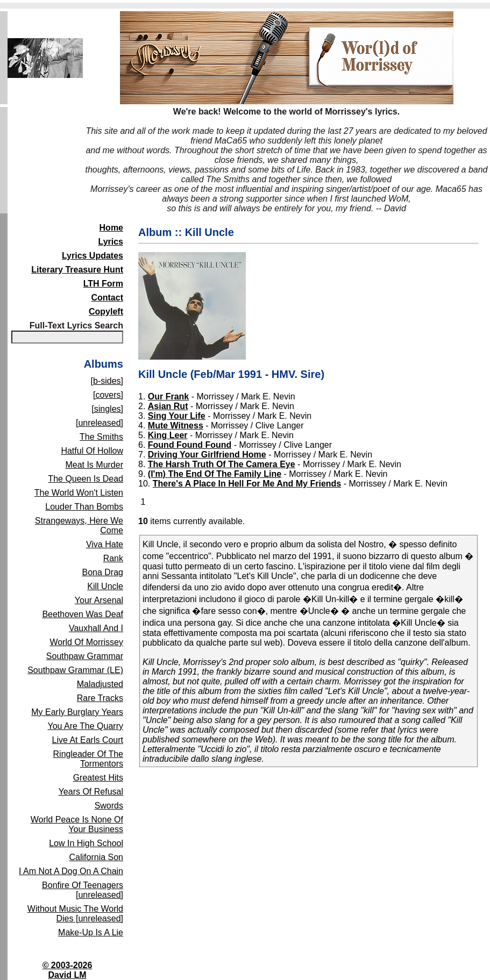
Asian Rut (168, 406)
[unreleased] (100, 423)
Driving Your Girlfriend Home (207, 455)
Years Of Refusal (91, 792)
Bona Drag (103, 572)
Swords (109, 806)
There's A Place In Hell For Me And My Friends (247, 484)
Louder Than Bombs (84, 507)
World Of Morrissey (86, 642)
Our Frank (168, 396)
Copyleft (106, 312)
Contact (107, 298)
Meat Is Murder (94, 465)
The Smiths (101, 437)
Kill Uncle (105, 586)
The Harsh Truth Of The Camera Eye (222, 464)
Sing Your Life (177, 416)
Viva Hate (105, 544)
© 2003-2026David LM (68, 970)
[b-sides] (107, 381)
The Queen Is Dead (86, 479)
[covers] (108, 395)
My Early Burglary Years (77, 712)
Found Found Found (190, 445)
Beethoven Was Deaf (83, 614)
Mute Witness (176, 425)
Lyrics (111, 242)
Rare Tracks (100, 698)
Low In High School (86, 843)
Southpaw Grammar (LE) (75, 670)
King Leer (168, 435)
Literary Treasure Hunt (77, 270)
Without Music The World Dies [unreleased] (75, 914)
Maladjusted (100, 684)
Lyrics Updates (93, 256)
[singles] (107, 409)
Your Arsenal (99, 600)
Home (111, 228)
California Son (97, 857)
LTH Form (103, 284)
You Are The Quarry (85, 726)
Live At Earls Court (88, 740)
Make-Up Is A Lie (91, 932)
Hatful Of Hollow (92, 451)
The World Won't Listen (79, 493)
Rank (113, 558)
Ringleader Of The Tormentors (88, 759)
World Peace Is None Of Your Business (77, 824)
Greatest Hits (98, 778)
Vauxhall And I (96, 628)
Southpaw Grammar (85, 656)
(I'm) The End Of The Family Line (215, 474)
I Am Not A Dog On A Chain (71, 871)
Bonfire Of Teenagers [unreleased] (83, 890)
